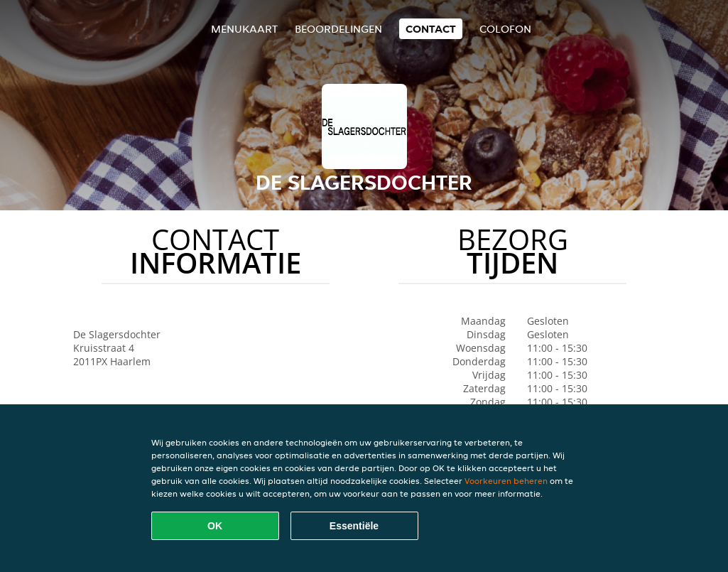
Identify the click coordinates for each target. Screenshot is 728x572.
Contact (431, 29)
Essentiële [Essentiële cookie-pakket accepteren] (354, 526)
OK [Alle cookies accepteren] (215, 526)
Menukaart (244, 29)
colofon (505, 29)
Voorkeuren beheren (506, 481)
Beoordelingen (338, 29)
